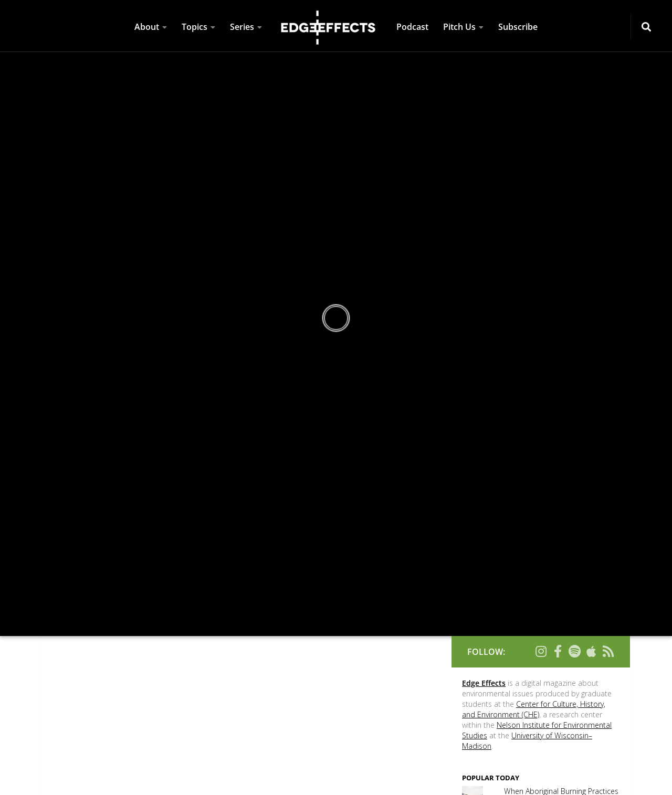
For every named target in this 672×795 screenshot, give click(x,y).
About (147, 27)
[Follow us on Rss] (608, 651)
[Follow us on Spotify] (574, 651)
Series (242, 27)
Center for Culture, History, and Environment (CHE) (534, 709)
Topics (195, 27)
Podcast (412, 27)
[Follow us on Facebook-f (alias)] (558, 651)
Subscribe (518, 27)
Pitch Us (459, 27)
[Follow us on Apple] (591, 651)
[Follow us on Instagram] (541, 651)
